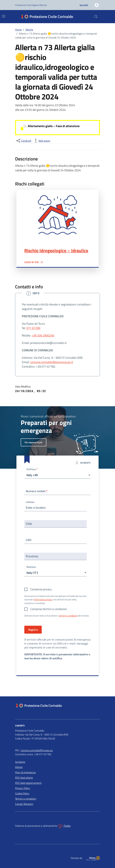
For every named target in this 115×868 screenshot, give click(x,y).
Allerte (19, 767)
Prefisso (32, 469)
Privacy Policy (23, 788)
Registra (33, 630)
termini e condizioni (68, 616)
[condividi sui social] (23, 141)
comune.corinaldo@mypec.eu (37, 750)
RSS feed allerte (24, 778)
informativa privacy (43, 599)
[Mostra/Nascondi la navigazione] (4, 16)
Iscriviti (84, 5)
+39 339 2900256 (43, 335)
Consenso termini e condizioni (49, 609)
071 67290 (33, 328)
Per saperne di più (34, 442)
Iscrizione (20, 762)
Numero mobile (37, 491)
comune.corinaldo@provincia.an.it (52, 362)
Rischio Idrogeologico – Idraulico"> (57, 215)
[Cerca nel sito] (96, 17)
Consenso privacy (41, 589)
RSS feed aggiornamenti (28, 783)
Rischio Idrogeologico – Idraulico (56, 251)
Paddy (64, 826)
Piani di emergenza (25, 772)
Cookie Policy (22, 793)
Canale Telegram (24, 804)
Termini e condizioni (26, 799)
